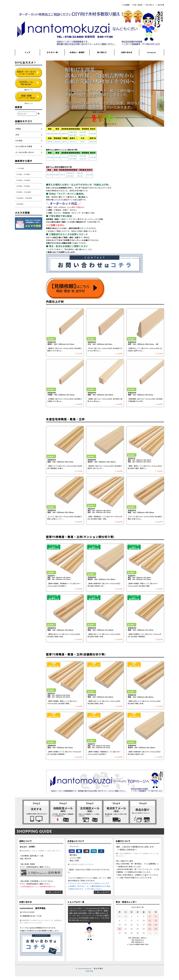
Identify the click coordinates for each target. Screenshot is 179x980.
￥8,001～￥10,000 (23, 192)
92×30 (56, 175)
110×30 (50, 157)
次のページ (29, 103)
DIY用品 (19, 141)
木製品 (18, 129)
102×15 (65, 134)
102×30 (57, 134)
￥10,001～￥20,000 (24, 198)
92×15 (63, 175)
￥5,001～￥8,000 (23, 186)
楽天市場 (161, 5)
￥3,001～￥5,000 (23, 180)
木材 (17, 135)
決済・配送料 (138, 5)
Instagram (152, 52)
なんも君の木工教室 (24, 146)
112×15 (65, 157)
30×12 (65, 142)
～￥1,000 (20, 168)
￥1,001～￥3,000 (23, 174)
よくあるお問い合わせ (25, 152)
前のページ (29, 90)
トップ (27, 52)
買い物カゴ (150, 5)
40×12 (57, 142)
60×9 (83, 142)
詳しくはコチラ (55, 892)
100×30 (50, 134)
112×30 (57, 157)
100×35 (93, 142)
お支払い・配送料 (77, 52)
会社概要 (126, 5)
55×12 (73, 142)
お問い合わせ (127, 52)
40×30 (50, 142)
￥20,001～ (21, 204)
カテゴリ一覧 (52, 52)
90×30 (49, 175)
